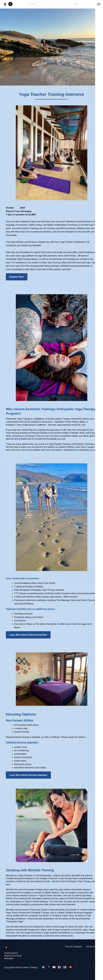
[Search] (51, 4)
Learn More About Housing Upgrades (28, 775)
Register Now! (17, 277)
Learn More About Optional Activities (28, 635)
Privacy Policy (92, 947)
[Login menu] (99, 4)
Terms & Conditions (73, 947)
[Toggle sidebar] (5, 4)
